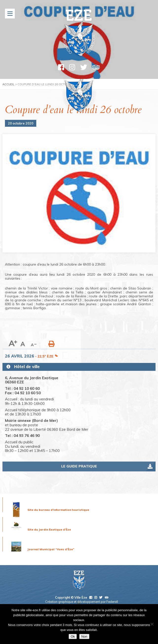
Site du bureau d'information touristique (58, 510)
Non (84, 636)
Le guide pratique (79, 466)
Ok (73, 636)
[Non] (152, 624)
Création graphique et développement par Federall (82, 602)
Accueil (8, 84)
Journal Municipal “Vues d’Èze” (51, 549)
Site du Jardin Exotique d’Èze (49, 529)
